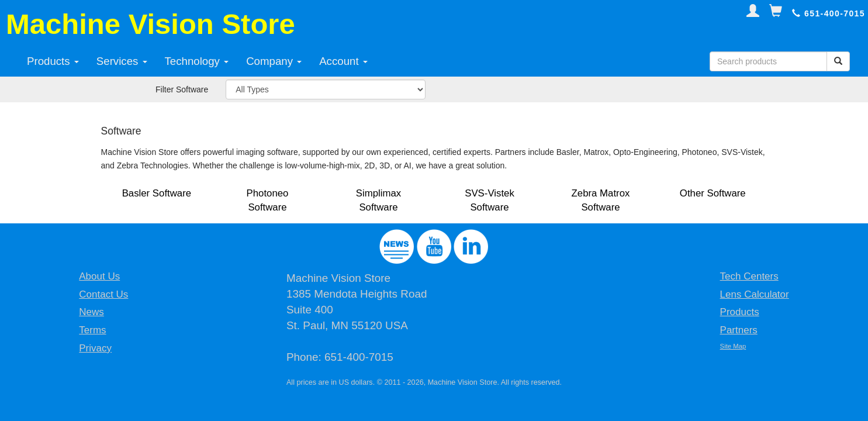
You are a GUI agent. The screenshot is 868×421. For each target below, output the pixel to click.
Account (343, 61)
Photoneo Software (268, 200)
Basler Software (157, 193)
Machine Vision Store (151, 24)
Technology (197, 61)
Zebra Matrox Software (601, 200)
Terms (92, 330)
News (91, 312)
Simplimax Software (378, 200)
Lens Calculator (755, 294)
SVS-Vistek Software (490, 200)
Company (274, 61)
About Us (99, 276)
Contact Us (103, 294)
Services (122, 61)
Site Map (733, 346)
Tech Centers (749, 276)
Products (53, 61)
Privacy (95, 348)
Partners (739, 330)
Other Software (713, 193)
